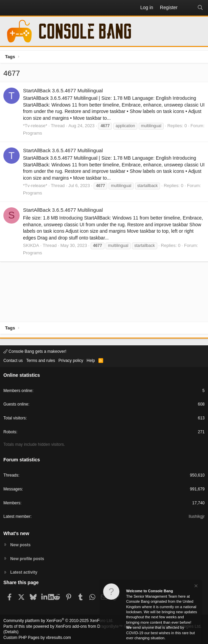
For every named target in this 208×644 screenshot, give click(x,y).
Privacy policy (71, 361)
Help (91, 361)
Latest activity (24, 572)
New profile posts (27, 559)
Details (11, 632)
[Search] (200, 8)
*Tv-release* (35, 126)
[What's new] (187, 8)
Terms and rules (40, 361)
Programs (32, 133)
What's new (16, 533)
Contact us (13, 361)
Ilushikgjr (197, 516)
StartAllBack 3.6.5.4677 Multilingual (63, 90)
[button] (9, 8)
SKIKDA (31, 245)
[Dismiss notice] (195, 587)
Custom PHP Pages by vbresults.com (37, 638)
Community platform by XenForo (58, 621)
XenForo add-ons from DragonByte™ (89, 626)
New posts (20, 545)
